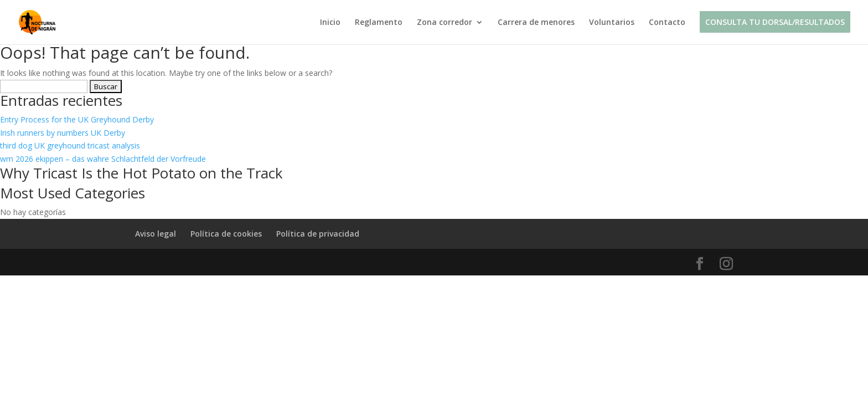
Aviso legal (156, 234)
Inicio (330, 23)
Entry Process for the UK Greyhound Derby (77, 119)
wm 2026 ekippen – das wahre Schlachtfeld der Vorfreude (103, 159)
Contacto (667, 23)
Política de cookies (226, 234)
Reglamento (379, 23)
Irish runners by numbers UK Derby (63, 133)
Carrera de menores (536, 23)
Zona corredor (445, 23)
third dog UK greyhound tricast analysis (70, 145)
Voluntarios (612, 23)
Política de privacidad (318, 234)
